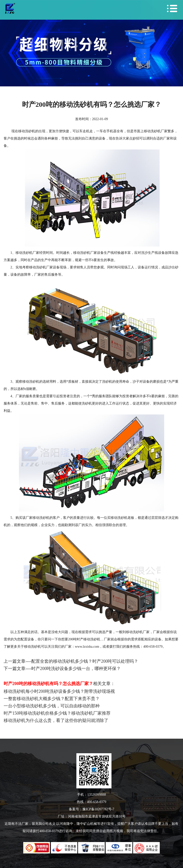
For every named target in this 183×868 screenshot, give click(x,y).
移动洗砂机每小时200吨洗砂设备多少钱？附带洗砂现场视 (59, 691)
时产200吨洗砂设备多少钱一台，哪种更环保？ (76, 669)
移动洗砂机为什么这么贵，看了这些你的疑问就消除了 (56, 720)
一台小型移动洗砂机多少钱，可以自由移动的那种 (52, 706)
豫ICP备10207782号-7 (98, 809)
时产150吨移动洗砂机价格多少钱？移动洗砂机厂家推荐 (57, 713)
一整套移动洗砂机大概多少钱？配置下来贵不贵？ (52, 699)
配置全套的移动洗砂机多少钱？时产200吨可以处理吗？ (85, 661)
